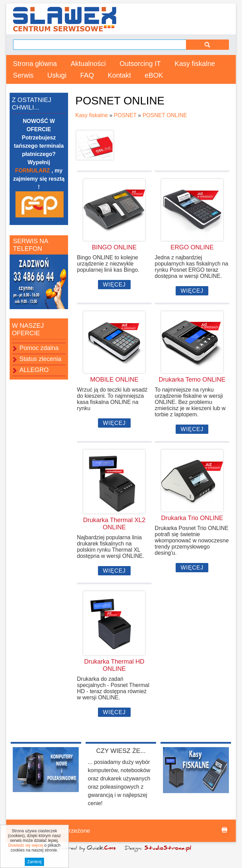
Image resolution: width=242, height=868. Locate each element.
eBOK (154, 75)
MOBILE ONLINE (114, 380)
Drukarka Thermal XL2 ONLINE (114, 524)
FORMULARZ (33, 171)
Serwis (23, 75)
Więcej (114, 285)
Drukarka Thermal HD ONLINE (114, 665)
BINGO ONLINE (114, 247)
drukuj (224, 830)
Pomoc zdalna (39, 348)
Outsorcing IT (140, 64)
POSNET (125, 115)
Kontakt (119, 75)
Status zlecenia (41, 359)
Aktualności (88, 64)
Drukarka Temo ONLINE (192, 380)
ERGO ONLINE (192, 247)
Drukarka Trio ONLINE (192, 518)
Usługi (57, 75)
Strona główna (35, 64)
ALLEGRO (34, 370)
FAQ (87, 75)
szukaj (207, 44)
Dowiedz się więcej (26, 853)
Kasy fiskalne (195, 64)
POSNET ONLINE (165, 115)
